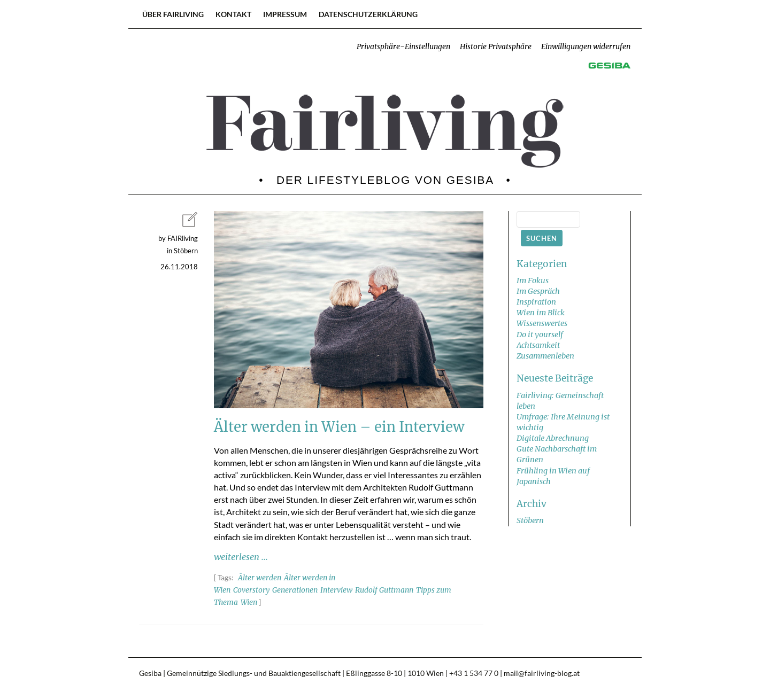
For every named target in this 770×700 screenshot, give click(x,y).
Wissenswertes (542, 323)
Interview (336, 590)
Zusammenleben (545, 356)
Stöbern (530, 520)
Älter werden (260, 578)
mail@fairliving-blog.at (542, 673)
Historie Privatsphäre (496, 47)
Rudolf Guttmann (384, 590)
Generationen (295, 590)
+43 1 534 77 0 (474, 673)
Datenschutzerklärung (368, 14)
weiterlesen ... (241, 557)
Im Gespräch (538, 291)
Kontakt (233, 14)
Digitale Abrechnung (553, 438)
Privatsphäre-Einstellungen (403, 47)
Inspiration (536, 302)
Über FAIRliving (173, 14)
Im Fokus (533, 281)
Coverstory (251, 590)
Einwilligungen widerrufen (586, 47)
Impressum (285, 14)
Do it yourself (540, 335)
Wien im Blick (541, 313)
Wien (249, 602)
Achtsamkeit (538, 345)
